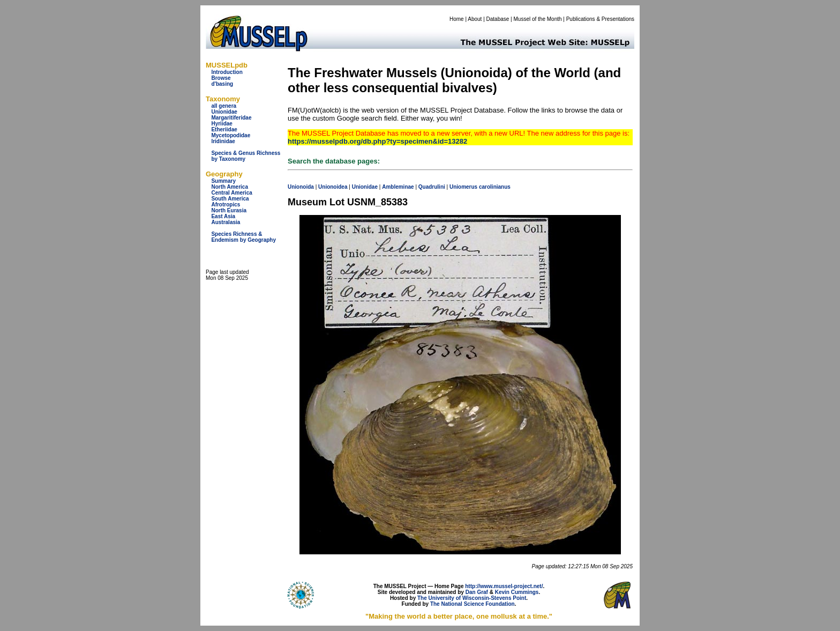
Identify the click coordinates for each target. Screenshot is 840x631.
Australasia (226, 222)
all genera (224, 106)
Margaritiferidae (231, 118)
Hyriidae (222, 124)
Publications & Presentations (600, 19)
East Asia (223, 216)
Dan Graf (477, 592)
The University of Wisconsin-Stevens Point (472, 598)
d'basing (222, 84)
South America (230, 199)
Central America (231, 193)
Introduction (227, 72)
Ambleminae (398, 187)
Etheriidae (224, 129)
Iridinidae (223, 141)
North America (230, 187)
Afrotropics (226, 205)
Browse (221, 78)
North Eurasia (229, 210)
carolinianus (495, 187)
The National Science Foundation (472, 604)
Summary (223, 181)
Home (457, 19)
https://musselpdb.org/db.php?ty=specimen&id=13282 (377, 141)
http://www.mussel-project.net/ (504, 586)
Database (498, 19)
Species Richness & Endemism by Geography (243, 237)
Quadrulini (432, 187)
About (475, 19)
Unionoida (301, 187)
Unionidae (224, 112)
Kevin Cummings (517, 592)
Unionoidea (333, 187)
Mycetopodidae (231, 135)
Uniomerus (463, 187)
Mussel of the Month (538, 19)
